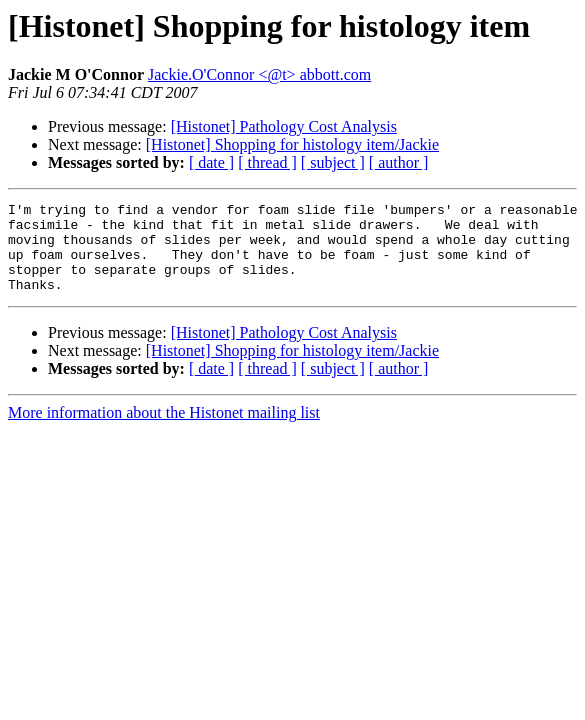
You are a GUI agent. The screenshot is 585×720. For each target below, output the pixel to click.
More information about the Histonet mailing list (164, 430)
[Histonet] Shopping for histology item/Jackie (292, 144)
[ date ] (211, 162)
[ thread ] (267, 162)
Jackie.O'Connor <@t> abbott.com (259, 74)
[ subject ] (333, 162)
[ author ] (399, 162)
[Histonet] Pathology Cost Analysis (284, 126)
